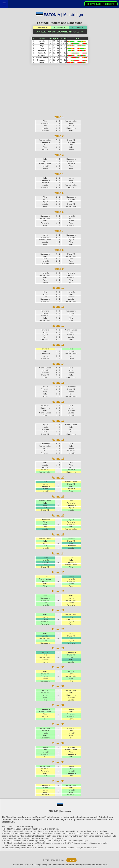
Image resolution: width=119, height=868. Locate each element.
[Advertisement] (58, 93)
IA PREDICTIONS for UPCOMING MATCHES (60, 32)
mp (54, 39)
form (77, 39)
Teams (42, 39)
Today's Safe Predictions (101, 4)
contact (71, 860)
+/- (65, 39)
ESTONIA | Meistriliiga (60, 15)
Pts (50, 39)
